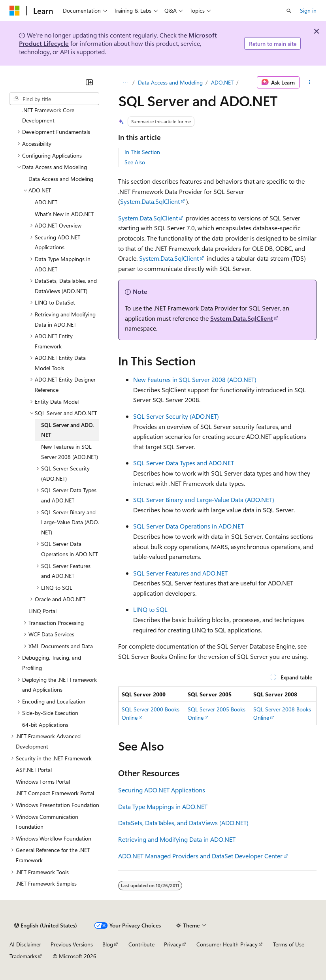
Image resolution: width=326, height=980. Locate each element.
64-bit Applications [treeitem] (45, 725)
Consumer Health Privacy (227, 944)
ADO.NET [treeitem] (46, 202)
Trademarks (23, 956)
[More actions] (310, 83)
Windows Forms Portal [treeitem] (43, 782)
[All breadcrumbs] (125, 83)
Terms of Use (289, 944)
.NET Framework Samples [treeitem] (46, 883)
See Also (135, 162)
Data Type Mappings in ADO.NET (163, 806)
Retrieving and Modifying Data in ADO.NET (177, 839)
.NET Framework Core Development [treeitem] (48, 115)
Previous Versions (72, 944)
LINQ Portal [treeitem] (42, 611)
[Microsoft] (15, 11)
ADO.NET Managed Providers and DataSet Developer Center (200, 856)
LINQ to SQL (150, 609)
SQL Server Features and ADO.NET (180, 573)
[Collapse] (89, 82)
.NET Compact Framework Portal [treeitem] (55, 793)
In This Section (142, 152)
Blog (108, 944)
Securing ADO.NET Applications (162, 790)
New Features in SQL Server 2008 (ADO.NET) (195, 379)
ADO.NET (222, 82)
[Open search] (289, 11)
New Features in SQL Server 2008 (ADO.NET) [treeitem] (70, 452)
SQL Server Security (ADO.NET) (176, 416)
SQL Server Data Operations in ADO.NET (188, 526)
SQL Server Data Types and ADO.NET (184, 463)
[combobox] (54, 99)
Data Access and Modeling (170, 82)
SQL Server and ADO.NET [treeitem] (67, 430)
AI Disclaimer (25, 944)
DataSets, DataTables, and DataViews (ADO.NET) (183, 823)
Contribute (141, 944)
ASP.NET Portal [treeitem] (34, 770)
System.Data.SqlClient (150, 201)
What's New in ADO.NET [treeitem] (64, 214)
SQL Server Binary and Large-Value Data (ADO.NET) (204, 499)
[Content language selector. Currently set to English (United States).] (46, 925)
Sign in (308, 10)
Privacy (173, 944)
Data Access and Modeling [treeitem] (61, 179)
